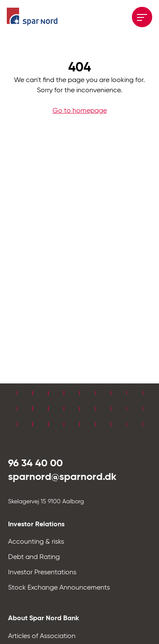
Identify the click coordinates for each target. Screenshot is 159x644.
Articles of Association (42, 636)
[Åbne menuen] (142, 17)
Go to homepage (80, 111)
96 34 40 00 (35, 463)
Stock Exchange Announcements (59, 588)
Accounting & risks (36, 542)
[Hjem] (32, 17)
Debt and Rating (34, 557)
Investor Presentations (42, 573)
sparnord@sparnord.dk (62, 477)
